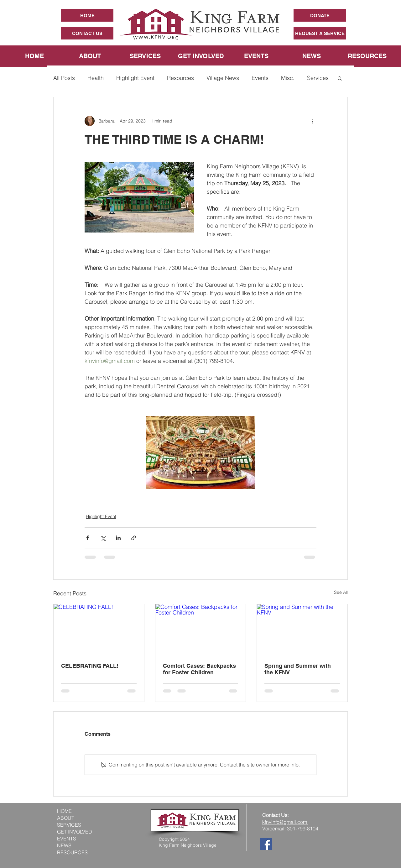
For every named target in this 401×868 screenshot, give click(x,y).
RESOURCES (72, 852)
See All (341, 592)
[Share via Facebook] (88, 538)
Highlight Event (135, 78)
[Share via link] (134, 538)
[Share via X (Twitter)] (103, 538)
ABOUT (66, 818)
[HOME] (87, 15)
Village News (223, 78)
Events (260, 78)
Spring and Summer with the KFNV (298, 669)
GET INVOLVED (75, 832)
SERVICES (69, 825)
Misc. (288, 78)
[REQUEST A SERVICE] (320, 33)
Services (318, 78)
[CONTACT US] (87, 33)
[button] (340, 78)
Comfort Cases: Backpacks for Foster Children (199, 669)
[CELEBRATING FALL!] (99, 630)
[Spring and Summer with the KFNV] (302, 630)
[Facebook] (266, 844)
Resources (180, 78)
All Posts (64, 78)
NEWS (64, 845)
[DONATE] (320, 15)
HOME (64, 811)
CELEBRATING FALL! (90, 666)
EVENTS (67, 839)
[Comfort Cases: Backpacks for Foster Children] (201, 630)
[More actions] (313, 121)
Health (96, 78)
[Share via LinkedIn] (118, 538)
